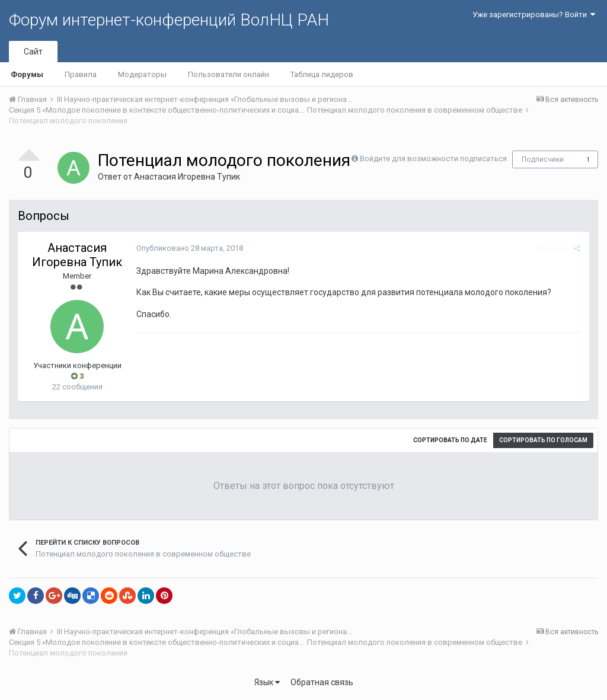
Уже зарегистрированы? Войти (534, 15)
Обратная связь (322, 682)
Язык (267, 682)
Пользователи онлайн (229, 74)
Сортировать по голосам (543, 440)
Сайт (33, 52)
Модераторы (142, 74)
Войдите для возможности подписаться (433, 159)
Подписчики (543, 159)
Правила (81, 74)
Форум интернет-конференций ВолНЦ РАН (169, 20)
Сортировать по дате (450, 440)
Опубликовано (190, 248)
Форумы (27, 74)
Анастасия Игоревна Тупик (187, 177)
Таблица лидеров (322, 74)
